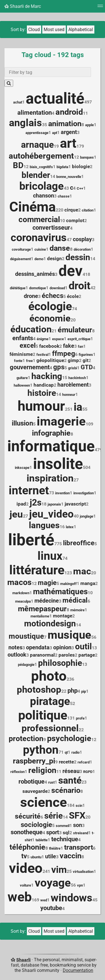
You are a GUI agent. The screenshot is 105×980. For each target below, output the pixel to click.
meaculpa (23, 601)
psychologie (69, 738)
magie (47, 583)
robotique (32, 782)
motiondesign (50, 623)
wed (44, 900)
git (86, 360)
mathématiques (60, 592)
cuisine (40, 249)
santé (70, 780)
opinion (62, 647)
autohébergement (41, 156)
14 (53, 176)
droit (80, 286)
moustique (26, 636)
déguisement (20, 259)
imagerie (61, 421)
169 (35, 900)
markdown (21, 593)
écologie (50, 306)
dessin (78, 257)
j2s (36, 502)
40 (76, 516)
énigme (43, 339)
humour (41, 406)
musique (69, 635)
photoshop (39, 689)
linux (50, 556)
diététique (18, 288)
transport (79, 847)
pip (84, 691)
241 (46, 871)
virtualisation (83, 872)
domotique (38, 288)
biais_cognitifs (41, 167)
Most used (54, 30)
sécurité (28, 816)
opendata (38, 647)
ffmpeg (64, 353)
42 (93, 288)
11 (85, 113)
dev (71, 271)
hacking (47, 376)
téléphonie (27, 847)
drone (31, 296)
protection (26, 739)
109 (89, 424)
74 (74, 309)
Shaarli (23, 960)
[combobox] (48, 72)
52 (73, 703)
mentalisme (40, 616)
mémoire (77, 610)
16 (62, 527)
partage (87, 655)
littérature (37, 570)
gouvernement (30, 367)
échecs (53, 296)
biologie (81, 166)
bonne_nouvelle (69, 177)
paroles (67, 655)
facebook (49, 346)
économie (50, 318)
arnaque (37, 145)
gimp (73, 360)
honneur (69, 395)
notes (15, 647)
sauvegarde (35, 791)
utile (51, 856)
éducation (31, 329)
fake (69, 346)
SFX (77, 816)
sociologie (36, 825)
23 (84, 782)
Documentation (78, 970)
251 (69, 409)
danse (60, 248)
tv (24, 856)
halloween (22, 385)
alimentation (35, 113)
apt (55, 133)
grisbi (73, 368)
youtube (51, 908)
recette (66, 762)
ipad (21, 504)
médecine (47, 601)
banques (87, 157)
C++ (80, 188)
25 (69, 871)
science (44, 802)
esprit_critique (79, 339)
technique (65, 839)
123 (68, 573)
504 (87, 467)
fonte (18, 361)
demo (39, 259)
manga (88, 583)
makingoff (68, 584)
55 (85, 409)
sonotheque (27, 832)
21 (54, 331)
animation (65, 124)
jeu (16, 514)
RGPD (88, 772)
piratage (50, 701)
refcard (84, 762)
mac (82, 571)
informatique (51, 446)
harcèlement (73, 385)
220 (60, 210)
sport (53, 832)
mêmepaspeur (42, 609)
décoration (82, 249)
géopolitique (50, 360)
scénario (66, 790)
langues (44, 525)
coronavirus (39, 237)
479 (98, 450)
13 (94, 648)
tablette (42, 840)
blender (36, 175)
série (53, 816)
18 (44, 504)
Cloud (34, 30)
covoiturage (21, 249)
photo (49, 676)
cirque (71, 210)
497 (88, 102)
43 (66, 188)
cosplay (82, 239)
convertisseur (51, 228)
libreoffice (79, 543)
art (68, 143)
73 (52, 493)
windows (72, 898)
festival (42, 355)
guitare (22, 378)
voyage (53, 883)
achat (18, 102)
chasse (64, 196)
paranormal (42, 655)
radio (75, 752)
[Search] (9, 83)
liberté (31, 540)
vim (59, 869)
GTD (87, 367)
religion (42, 770)
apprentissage (37, 133)
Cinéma (32, 207)
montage (63, 616)
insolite (58, 464)
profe (80, 718)
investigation (84, 493)
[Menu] (100, 8)
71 (61, 752)
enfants (23, 338)
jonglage (87, 516)
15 (65, 378)
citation (88, 210)
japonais (54, 504)
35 (45, 125)
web (20, 897)
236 (70, 679)
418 (86, 274)
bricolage (42, 186)
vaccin (71, 856)
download (57, 288)
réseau (71, 771)
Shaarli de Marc (23, 6)
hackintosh (77, 378)
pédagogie (26, 665)
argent (69, 132)
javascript (75, 504)
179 (80, 146)
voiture (25, 885)
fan (81, 346)
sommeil (63, 826)
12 (76, 157)
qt (66, 752)
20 (73, 320)
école (73, 296)
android (69, 112)
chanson (44, 196)
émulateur (75, 330)
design (54, 258)
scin (79, 806)
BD (18, 165)
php (73, 691)
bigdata (62, 167)
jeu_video (51, 514)
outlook (17, 655)
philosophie (60, 663)
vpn (80, 885)
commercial (39, 219)
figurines (86, 355)
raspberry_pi (34, 761)
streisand (81, 833)
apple (89, 125)
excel (28, 346)
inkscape (22, 468)
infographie (51, 433)
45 (95, 900)
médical (75, 600)
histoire (42, 393)
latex (70, 527)
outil (83, 646)
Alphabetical (81, 30)
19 (56, 146)
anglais (25, 123)
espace (58, 339)
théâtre (55, 848)
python (41, 750)
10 (62, 221)
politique (43, 715)
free (29, 361)
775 (58, 544)
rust (51, 782)
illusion (22, 423)
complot (75, 220)
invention (62, 493)
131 (71, 718)
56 (94, 637)
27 (76, 480)
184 (71, 805)
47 (69, 240)
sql (66, 833)
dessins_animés (35, 274)
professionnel (50, 728)
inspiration (50, 478)
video (26, 868)
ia (78, 407)
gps (59, 367)
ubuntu (36, 857)
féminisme (21, 354)
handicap (44, 385)
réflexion (17, 772)
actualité (55, 98)
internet (29, 490)
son (78, 825)
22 (64, 691)
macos (19, 582)
